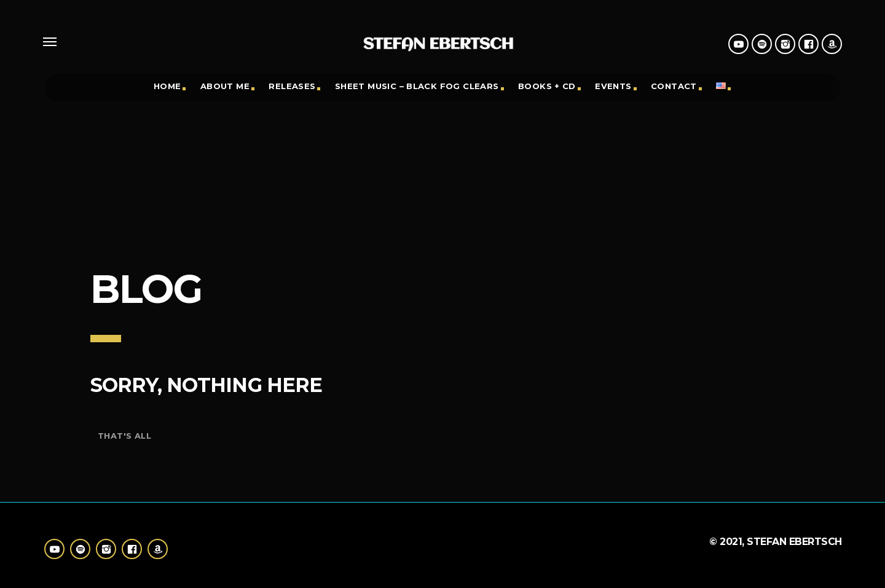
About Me (225, 86)
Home (167, 86)
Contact (674, 86)
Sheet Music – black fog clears (417, 86)
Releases (292, 86)
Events (613, 86)
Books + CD (547, 86)
